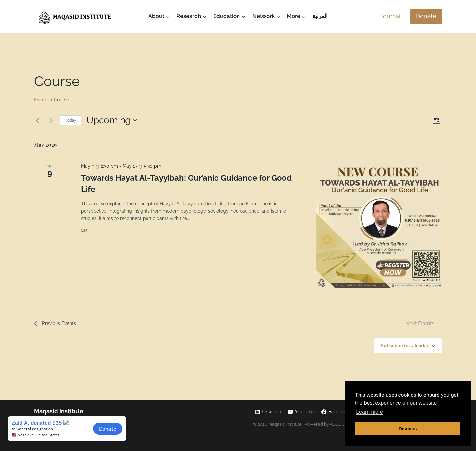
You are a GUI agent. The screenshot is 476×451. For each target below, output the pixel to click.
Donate (426, 16)
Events (41, 100)
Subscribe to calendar (405, 346)
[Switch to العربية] (320, 16)
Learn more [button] (370, 412)
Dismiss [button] (408, 429)
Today (71, 120)
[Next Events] (51, 120)
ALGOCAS (340, 424)
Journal (390, 16)
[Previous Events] (38, 120)
